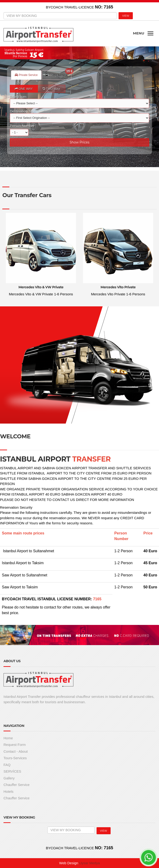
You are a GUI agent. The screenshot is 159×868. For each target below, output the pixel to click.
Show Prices (80, 142)
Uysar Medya (90, 863)
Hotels (9, 791)
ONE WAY (24, 89)
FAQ (7, 765)
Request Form (15, 745)
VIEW (126, 16)
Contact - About (16, 751)
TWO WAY (51, 89)
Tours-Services (15, 758)
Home (8, 738)
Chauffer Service (16, 785)
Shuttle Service (58, 73)
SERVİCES (12, 771)
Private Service (26, 75)
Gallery (9, 778)
